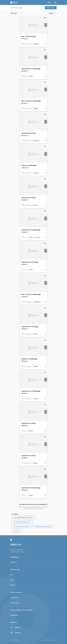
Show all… (17, 531)
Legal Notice (14, 615)
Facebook (16, 627)
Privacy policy (15, 597)
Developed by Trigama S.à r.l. (49, 640)
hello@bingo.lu (15, 557)
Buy (12, 575)
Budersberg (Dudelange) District (23, 517)
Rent (12, 580)
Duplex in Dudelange (29, 359)
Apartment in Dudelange (31, 69)
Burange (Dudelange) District (22, 522)
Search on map (15, 570)
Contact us (14, 562)
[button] (46, 25)
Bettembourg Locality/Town (43, 526)
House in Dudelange (29, 165)
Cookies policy (15, 603)
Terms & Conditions (16, 592)
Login (49, 2)
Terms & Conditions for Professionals (21, 610)
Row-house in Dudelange (31, 101)
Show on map (16, 8)
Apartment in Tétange (30, 262)
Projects (13, 585)
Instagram (16, 633)
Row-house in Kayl (29, 36)
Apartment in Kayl (28, 133)
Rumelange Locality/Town (21, 526)
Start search (51, 8)
